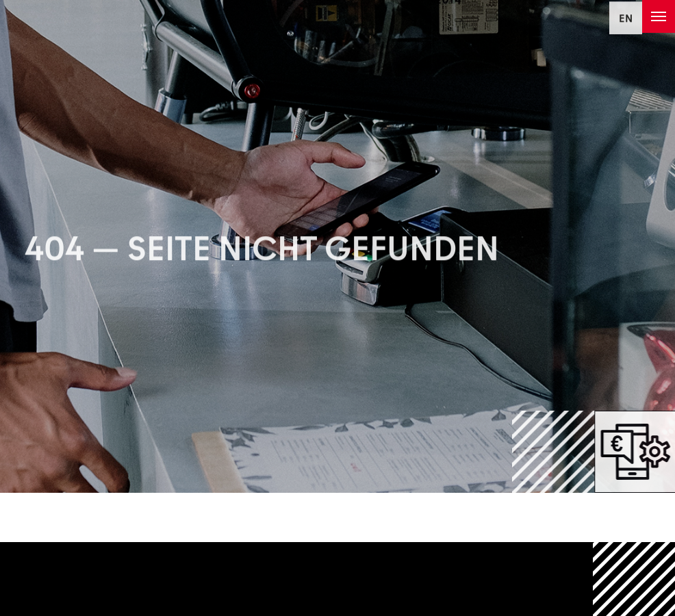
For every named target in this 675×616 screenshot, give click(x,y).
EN (626, 20)
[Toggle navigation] (659, 16)
